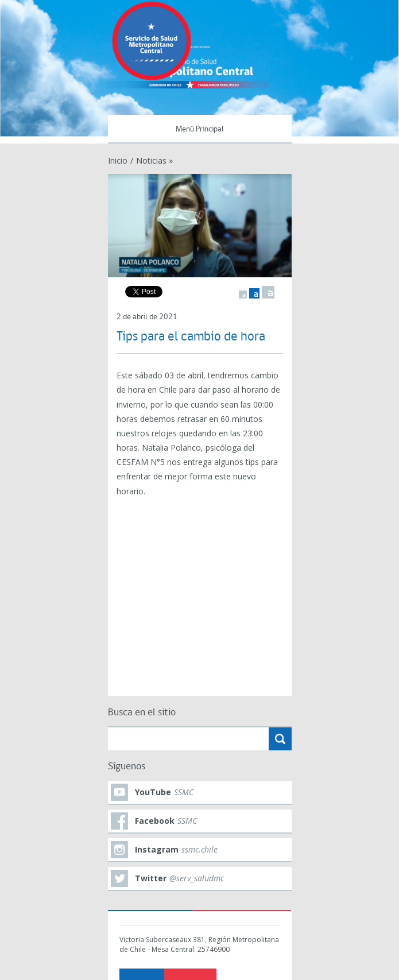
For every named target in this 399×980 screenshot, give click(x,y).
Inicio (118, 160)
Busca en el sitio (142, 713)
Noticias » (154, 160)
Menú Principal (200, 129)
